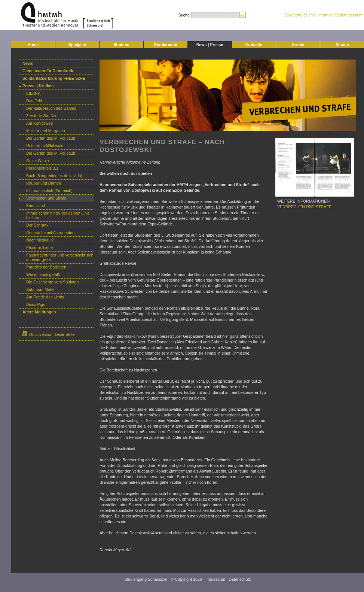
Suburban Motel (40, 289)
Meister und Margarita (46, 131)
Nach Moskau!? (40, 240)
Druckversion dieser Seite (48, 334)
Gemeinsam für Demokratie (48, 71)
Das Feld (34, 101)
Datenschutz (240, 579)
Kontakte (254, 45)
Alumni (342, 45)
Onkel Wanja (38, 161)
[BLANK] (34, 93)
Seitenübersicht (349, 15)
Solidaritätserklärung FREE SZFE (54, 78)
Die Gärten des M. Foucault (51, 138)
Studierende (166, 45)
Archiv (298, 45)
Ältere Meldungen (39, 312)
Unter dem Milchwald (45, 146)
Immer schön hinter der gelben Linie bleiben (58, 215)
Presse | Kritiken (38, 86)
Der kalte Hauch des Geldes (51, 108)
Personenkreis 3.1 (42, 168)
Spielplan (77, 45)
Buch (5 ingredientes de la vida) (54, 176)
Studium (121, 45)
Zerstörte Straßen (42, 116)
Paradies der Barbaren (46, 267)
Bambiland (36, 206)
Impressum (215, 579)
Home (33, 45)
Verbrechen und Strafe (46, 198)
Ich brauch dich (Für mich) (49, 191)
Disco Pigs (36, 304)
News (28, 63)
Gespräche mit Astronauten (50, 233)
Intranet (325, 15)
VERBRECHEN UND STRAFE (304, 207)
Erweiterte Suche (300, 15)
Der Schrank (37, 225)
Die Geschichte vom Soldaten (52, 282)
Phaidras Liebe (39, 248)
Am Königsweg (39, 123)
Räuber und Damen (44, 183)
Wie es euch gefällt (43, 274)
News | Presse (210, 45)
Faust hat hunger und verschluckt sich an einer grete (60, 257)
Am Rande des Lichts (45, 297)
